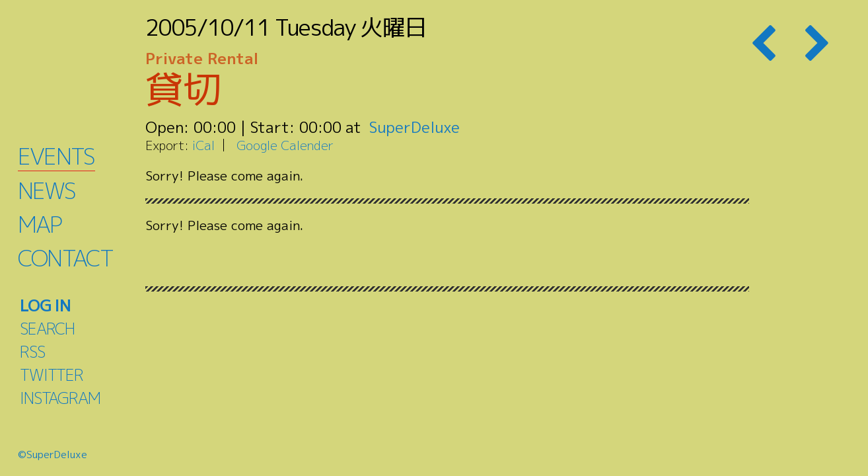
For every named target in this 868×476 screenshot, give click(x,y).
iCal (203, 145)
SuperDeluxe (415, 127)
